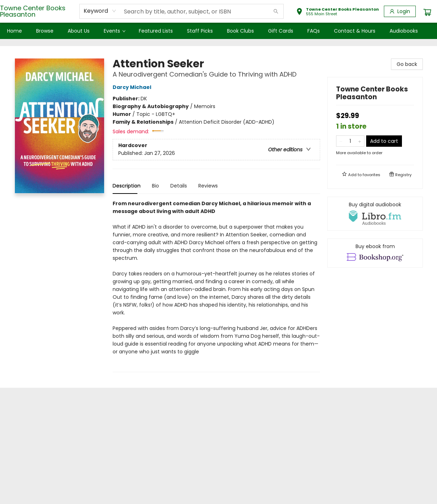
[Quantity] (350, 141)
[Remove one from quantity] (341, 141)
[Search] (276, 11)
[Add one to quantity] (360, 141)
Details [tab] (179, 186)
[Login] (400, 11)
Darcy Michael (133, 87)
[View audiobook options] (375, 214)
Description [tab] (127, 186)
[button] (337, 12)
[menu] (218, 31)
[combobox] (100, 11)
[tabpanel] (216, 286)
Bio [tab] (155, 186)
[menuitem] (15, 31)
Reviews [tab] (208, 186)
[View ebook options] (375, 253)
